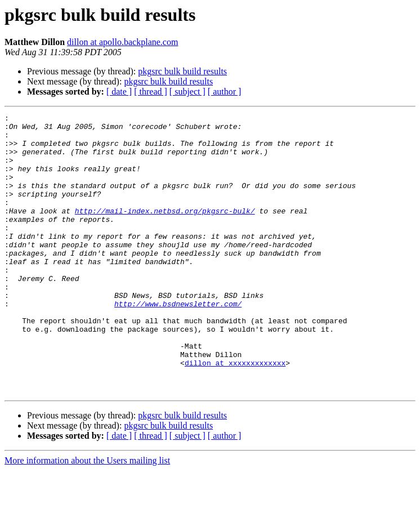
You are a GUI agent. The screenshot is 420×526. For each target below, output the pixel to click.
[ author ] (225, 92)
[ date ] (119, 92)
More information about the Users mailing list (87, 516)
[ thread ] (151, 92)
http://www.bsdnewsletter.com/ (178, 342)
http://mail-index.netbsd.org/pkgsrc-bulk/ (165, 231)
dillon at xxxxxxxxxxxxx (235, 413)
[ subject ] (187, 92)
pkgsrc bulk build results (182, 71)
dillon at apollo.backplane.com (122, 42)
